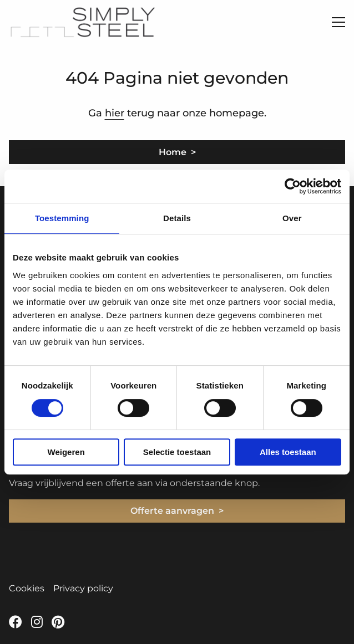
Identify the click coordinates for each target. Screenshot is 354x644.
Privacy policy (83, 588)
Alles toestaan (288, 452)
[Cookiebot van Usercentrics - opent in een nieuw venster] (293, 186)
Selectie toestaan (177, 452)
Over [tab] (292, 218)
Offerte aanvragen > (177, 511)
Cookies (27, 588)
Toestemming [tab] (62, 218)
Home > (177, 152)
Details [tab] (177, 218)
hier (115, 113)
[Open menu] (334, 22)
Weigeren (66, 452)
